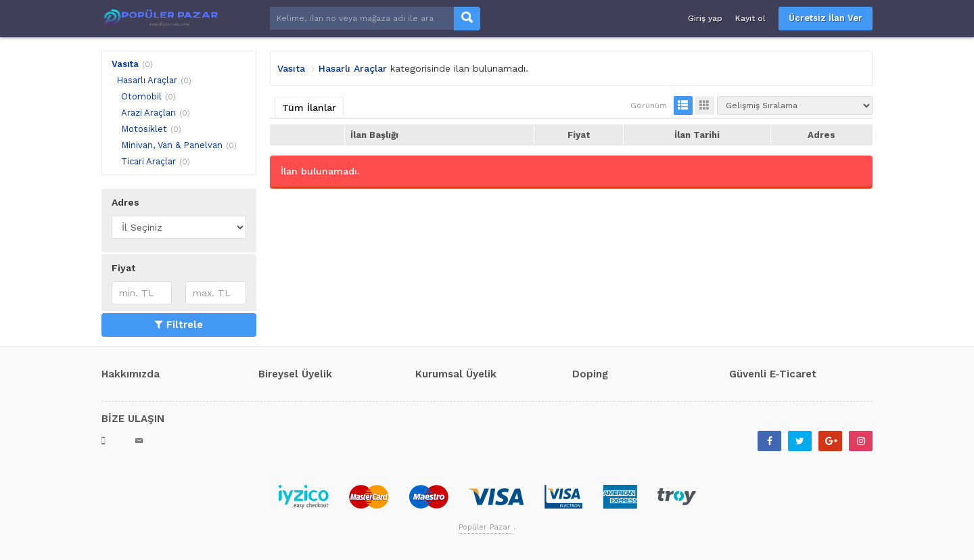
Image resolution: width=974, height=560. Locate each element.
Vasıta (125, 64)
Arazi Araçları (148, 113)
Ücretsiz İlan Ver (826, 18)
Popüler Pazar (485, 527)
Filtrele (179, 325)
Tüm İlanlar (309, 108)
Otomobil (141, 96)
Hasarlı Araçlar (147, 80)
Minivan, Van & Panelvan (172, 145)
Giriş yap (705, 18)
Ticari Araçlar (148, 161)
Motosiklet (144, 129)
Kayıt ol (750, 18)
